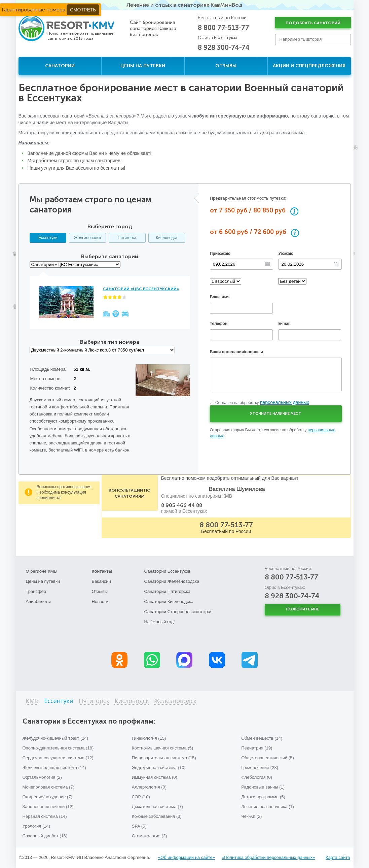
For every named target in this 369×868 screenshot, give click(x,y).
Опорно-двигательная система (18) (58, 748)
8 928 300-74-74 (224, 47)
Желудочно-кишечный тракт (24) (56, 738)
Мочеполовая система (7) (48, 787)
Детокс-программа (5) (263, 797)
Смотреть (83, 10)
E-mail (284, 324)
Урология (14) (36, 826)
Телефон (219, 324)
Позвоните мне (302, 609)
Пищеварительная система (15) (164, 758)
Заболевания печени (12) (48, 807)
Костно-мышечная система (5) (162, 748)
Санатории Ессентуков (167, 571)
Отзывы (226, 66)
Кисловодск (167, 238)
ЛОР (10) (141, 797)
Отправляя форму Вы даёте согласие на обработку (272, 433)
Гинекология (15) (149, 738)
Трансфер (36, 591)
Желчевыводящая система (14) (54, 767)
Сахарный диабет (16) (45, 836)
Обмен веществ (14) (262, 738)
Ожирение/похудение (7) (48, 797)
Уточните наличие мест (276, 414)
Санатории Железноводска (172, 581)
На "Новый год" (159, 622)
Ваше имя (220, 297)
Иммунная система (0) (155, 777)
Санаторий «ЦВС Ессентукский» (141, 289)
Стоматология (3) (150, 836)
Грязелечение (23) (260, 767)
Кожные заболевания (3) (157, 816)
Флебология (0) (257, 777)
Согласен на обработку (262, 403)
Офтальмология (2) (42, 777)
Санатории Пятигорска (167, 591)
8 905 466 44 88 (182, 505)
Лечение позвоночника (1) (268, 807)
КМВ (32, 701)
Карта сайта (338, 857)
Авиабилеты (38, 602)
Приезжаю (220, 254)
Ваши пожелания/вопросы (236, 352)
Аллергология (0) (149, 787)
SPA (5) (139, 826)
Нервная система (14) (45, 816)
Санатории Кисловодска (169, 602)
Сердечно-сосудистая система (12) (58, 758)
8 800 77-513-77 (224, 28)
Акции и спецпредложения (309, 66)
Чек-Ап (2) (251, 816)
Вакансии (101, 581)
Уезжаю (286, 254)
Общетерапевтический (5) (268, 758)
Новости (100, 602)
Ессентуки (48, 238)
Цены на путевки (143, 66)
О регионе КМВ (42, 571)
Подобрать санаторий (313, 23)
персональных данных (285, 402)
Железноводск (87, 238)
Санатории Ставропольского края (178, 612)
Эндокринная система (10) (159, 767)
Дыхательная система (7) (157, 807)
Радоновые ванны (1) (263, 787)
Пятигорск (127, 238)
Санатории (60, 66)
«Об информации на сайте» (187, 857)
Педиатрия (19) (257, 748)
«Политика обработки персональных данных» (268, 857)
